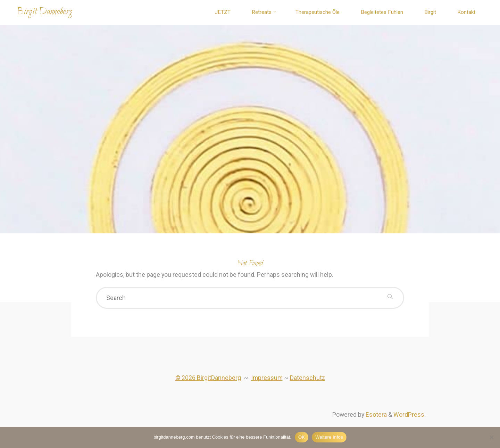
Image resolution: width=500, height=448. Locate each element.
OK (302, 437)
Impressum (266, 380)
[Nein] (491, 437)
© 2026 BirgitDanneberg (207, 380)
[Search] (389, 298)
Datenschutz (308, 380)
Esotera (375, 417)
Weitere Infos (329, 437)
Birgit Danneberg (47, 12)
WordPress (409, 417)
